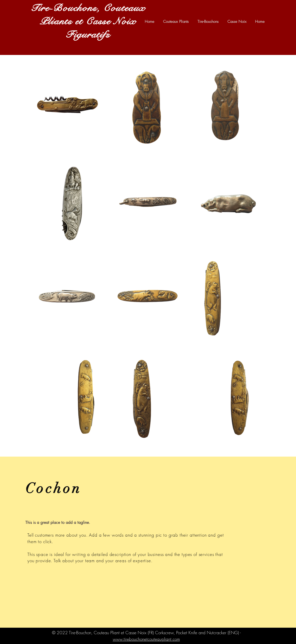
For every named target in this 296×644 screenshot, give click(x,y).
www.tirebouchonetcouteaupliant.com (146, 639)
